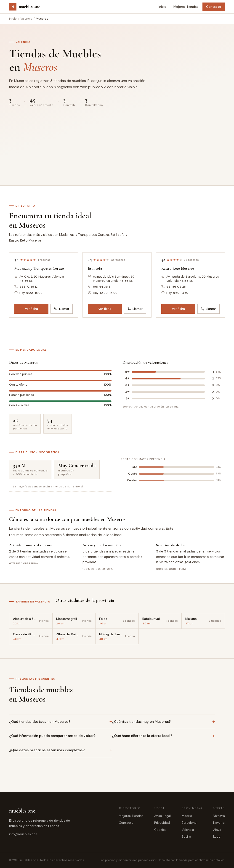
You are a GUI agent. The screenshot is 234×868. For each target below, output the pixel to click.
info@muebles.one (23, 834)
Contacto (214, 7)
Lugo (217, 836)
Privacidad (162, 823)
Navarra (219, 823)
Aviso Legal (162, 816)
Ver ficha (31, 309)
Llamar (62, 309)
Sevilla (186, 836)
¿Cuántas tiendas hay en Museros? (141, 722)
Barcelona (189, 823)
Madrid (187, 816)
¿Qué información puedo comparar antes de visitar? (52, 736)
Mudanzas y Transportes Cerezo (39, 268)
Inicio (162, 7)
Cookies (160, 830)
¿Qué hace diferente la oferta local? (142, 736)
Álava (217, 830)
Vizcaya (219, 816)
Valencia (26, 19)
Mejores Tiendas (186, 7)
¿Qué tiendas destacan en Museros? (40, 722)
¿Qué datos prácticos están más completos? (47, 750)
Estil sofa (95, 268)
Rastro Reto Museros (178, 268)
